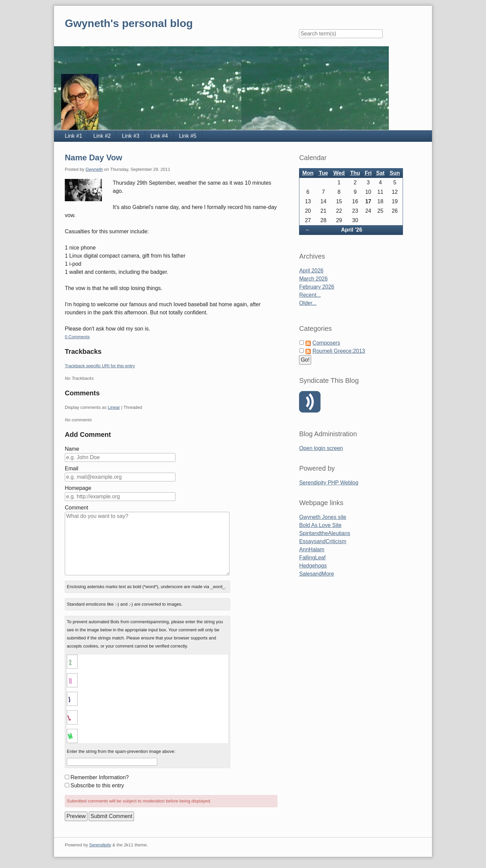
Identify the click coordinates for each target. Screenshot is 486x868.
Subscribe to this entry (97, 785)
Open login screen (321, 448)
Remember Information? (100, 777)
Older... (308, 303)
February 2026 (317, 287)
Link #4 (159, 136)
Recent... (310, 295)
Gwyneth (94, 169)
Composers (326, 343)
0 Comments (77, 337)
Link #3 (131, 136)
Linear (114, 407)
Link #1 (74, 136)
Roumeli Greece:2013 (339, 351)
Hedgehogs (313, 566)
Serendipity (100, 845)
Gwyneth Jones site (323, 517)
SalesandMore (316, 574)
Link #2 (102, 136)
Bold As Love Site (320, 525)
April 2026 (311, 271)
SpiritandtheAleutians (325, 533)
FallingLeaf (312, 558)
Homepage (78, 488)
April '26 (352, 230)
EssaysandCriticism (323, 541)
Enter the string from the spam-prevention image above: (121, 751)
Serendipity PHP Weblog (329, 483)
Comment (76, 508)
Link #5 (188, 136)
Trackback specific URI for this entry (100, 366)
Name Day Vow (93, 157)
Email (72, 468)
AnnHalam (312, 549)
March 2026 (313, 279)
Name (72, 449)
